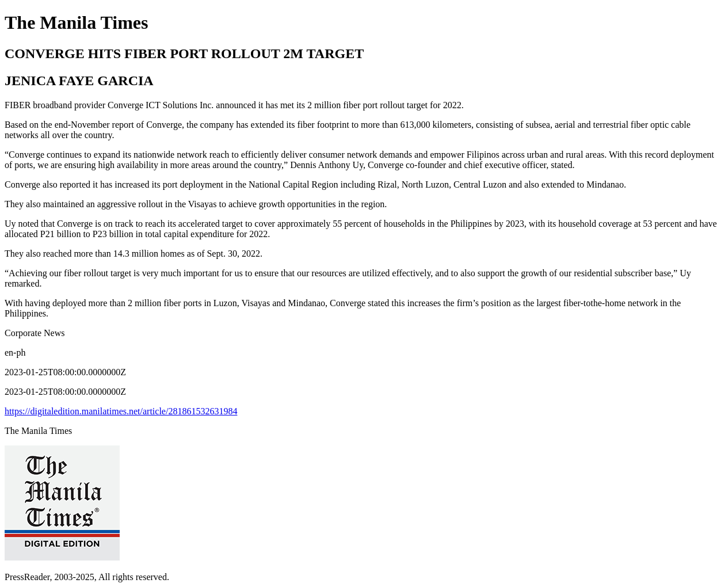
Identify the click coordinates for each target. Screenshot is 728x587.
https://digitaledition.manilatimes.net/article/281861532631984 (121, 411)
